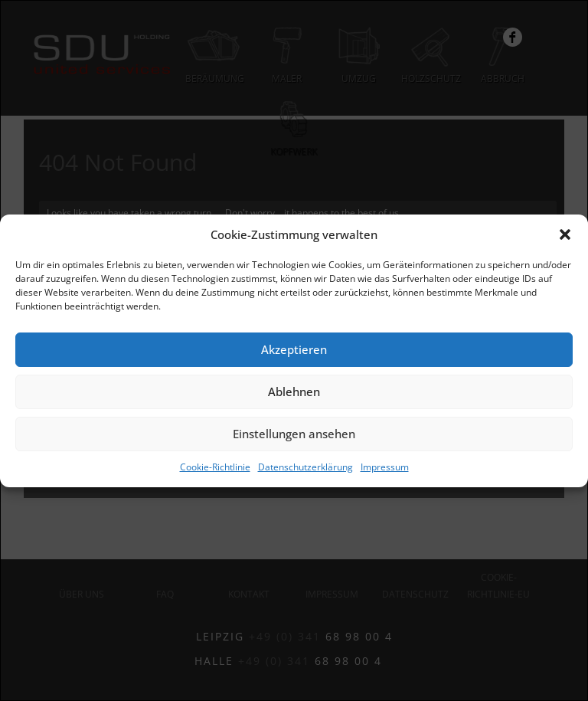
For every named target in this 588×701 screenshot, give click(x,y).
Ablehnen (294, 391)
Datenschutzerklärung (305, 467)
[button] (565, 234)
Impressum (385, 467)
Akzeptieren (294, 349)
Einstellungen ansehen (294, 434)
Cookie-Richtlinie (215, 467)
